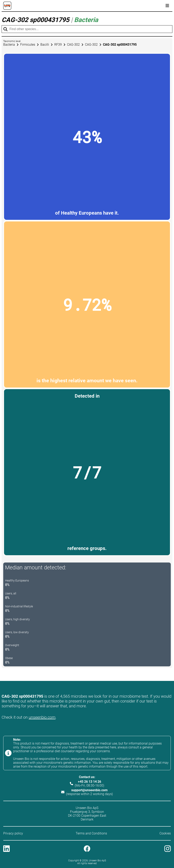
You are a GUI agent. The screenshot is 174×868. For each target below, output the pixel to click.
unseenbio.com (42, 717)
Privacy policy (13, 833)
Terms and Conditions (91, 833)
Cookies (165, 833)
